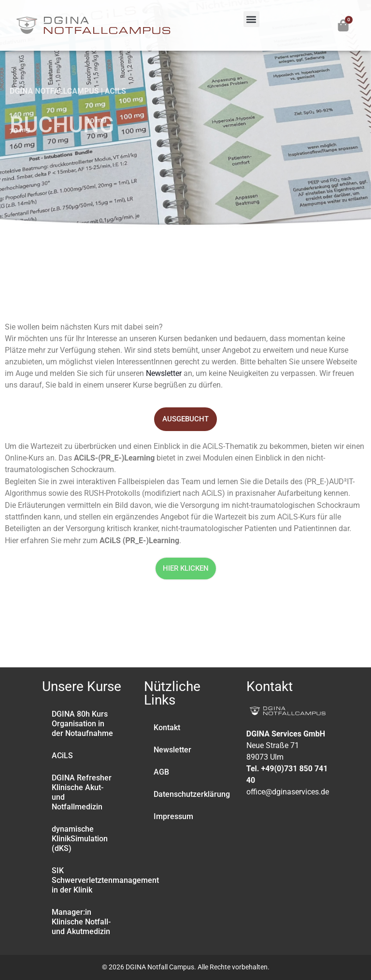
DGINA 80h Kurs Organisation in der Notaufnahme (82, 724)
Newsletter (164, 373)
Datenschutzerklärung (190, 794)
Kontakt (167, 728)
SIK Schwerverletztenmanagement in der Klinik (88, 880)
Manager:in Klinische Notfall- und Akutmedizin (81, 922)
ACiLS (62, 756)
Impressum (173, 816)
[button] (251, 19)
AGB (161, 772)
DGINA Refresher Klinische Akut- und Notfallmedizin (82, 792)
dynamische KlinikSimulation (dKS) (80, 839)
